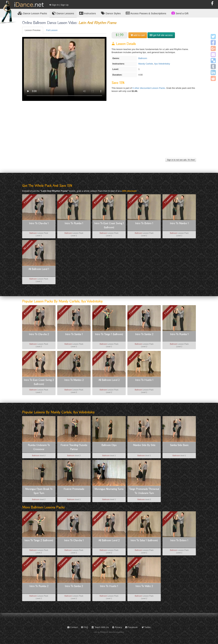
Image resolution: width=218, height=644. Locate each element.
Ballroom (143, 58)
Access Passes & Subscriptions (146, 13)
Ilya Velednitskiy (162, 64)
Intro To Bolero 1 (144, 224)
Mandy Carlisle (146, 64)
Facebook (131, 627)
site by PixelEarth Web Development (109, 632)
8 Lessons (98, 200)
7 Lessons (28, 200)
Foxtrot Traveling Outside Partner (74, 447)
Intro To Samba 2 (144, 334)
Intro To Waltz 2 (144, 586)
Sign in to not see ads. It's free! (181, 160)
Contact (72, 627)
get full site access (161, 35)
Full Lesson (52, 30)
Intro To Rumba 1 (74, 224)
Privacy (117, 627)
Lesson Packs (32, 13)
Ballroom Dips (109, 445)
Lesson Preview (33, 30)
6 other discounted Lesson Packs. (149, 88)
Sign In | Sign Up (59, 5)
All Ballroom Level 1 (39, 269)
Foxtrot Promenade (74, 489)
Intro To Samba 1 (74, 334)
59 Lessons (98, 356)
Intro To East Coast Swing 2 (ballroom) (39, 382)
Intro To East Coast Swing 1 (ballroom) (109, 226)
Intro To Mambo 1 (179, 224)
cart (138, 35)
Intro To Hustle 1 (144, 380)
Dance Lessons (63, 13)
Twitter (146, 627)
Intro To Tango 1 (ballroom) (109, 334)
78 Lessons (28, 245)
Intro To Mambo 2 (74, 380)
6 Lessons (28, 310)
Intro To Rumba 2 (39, 586)
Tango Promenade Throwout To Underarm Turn (144, 491)
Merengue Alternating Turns (109, 489)
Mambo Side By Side (144, 445)
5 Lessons (63, 310)
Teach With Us (100, 627)
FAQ (85, 627)
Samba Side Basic (179, 445)
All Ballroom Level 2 (109, 380)
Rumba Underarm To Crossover (39, 447)
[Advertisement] (109, 133)
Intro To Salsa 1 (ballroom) (144, 541)
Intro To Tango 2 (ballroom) (39, 541)
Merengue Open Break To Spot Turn (39, 491)
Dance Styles (111, 13)
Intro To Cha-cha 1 (39, 224)
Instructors (88, 13)
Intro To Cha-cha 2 (39, 334)
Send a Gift (180, 13)
